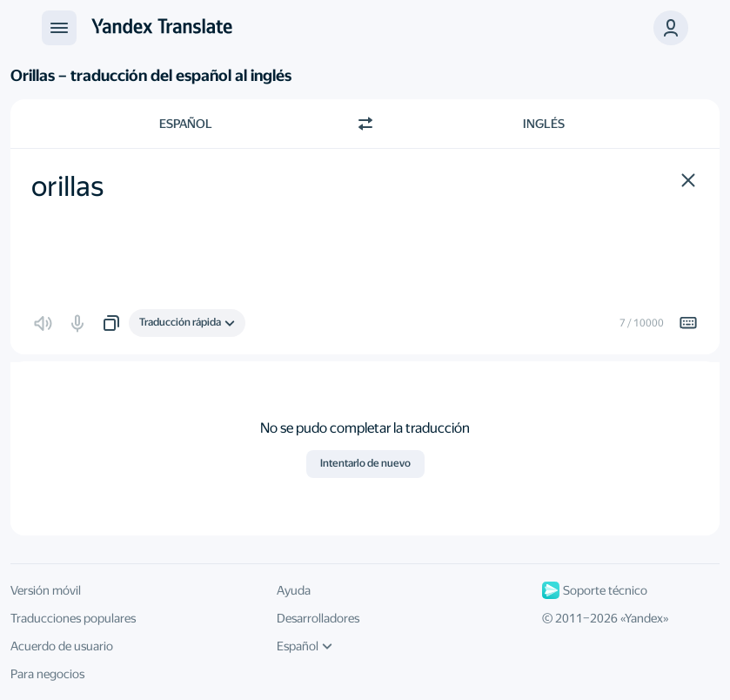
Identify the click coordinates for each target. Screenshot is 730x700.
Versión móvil (46, 590)
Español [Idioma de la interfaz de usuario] (305, 646)
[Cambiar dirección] (365, 124)
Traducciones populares (73, 618)
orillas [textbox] (67, 186)
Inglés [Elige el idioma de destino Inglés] (544, 124)
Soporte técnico (595, 590)
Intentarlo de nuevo (365, 463)
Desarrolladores (318, 618)
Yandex (644, 618)
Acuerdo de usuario (62, 646)
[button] (688, 180)
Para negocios (47, 674)
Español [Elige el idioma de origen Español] (186, 124)
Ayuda (294, 590)
